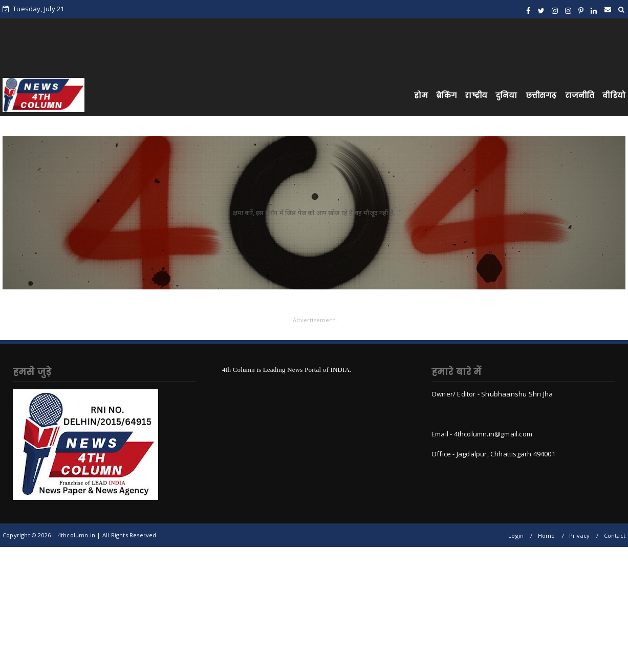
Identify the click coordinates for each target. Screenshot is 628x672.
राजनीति (580, 95)
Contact (615, 535)
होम (421, 95)
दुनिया (506, 95)
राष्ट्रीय (476, 95)
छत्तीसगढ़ (541, 95)
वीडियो (614, 95)
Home (547, 535)
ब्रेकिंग (447, 95)
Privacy (579, 535)
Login (516, 535)
